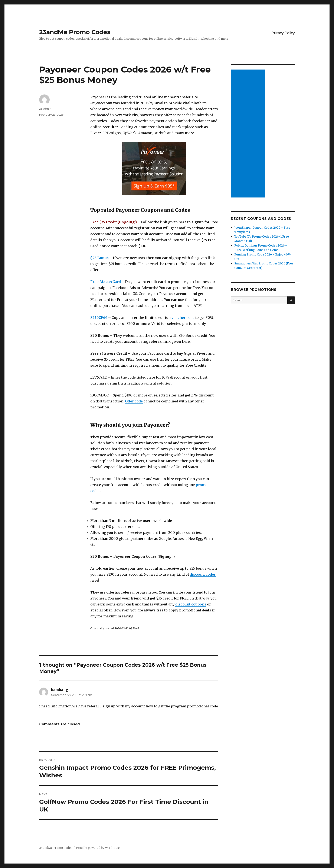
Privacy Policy (283, 33)
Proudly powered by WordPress (98, 848)
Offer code (134, 401)
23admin (45, 109)
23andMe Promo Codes (75, 32)
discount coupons (191, 604)
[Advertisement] (249, 134)
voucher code (183, 318)
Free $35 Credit (104, 222)
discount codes (203, 574)
